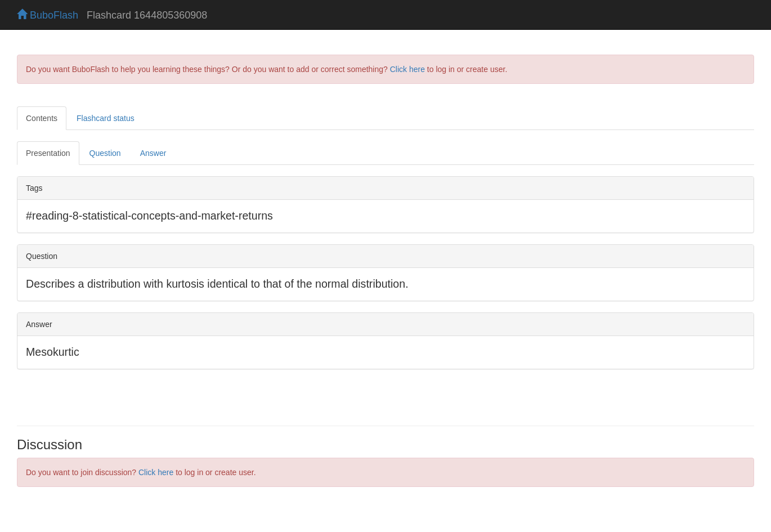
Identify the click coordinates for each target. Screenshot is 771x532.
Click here (407, 69)
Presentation (48, 153)
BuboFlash (48, 15)
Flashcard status (106, 118)
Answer (153, 153)
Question (105, 153)
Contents (42, 118)
